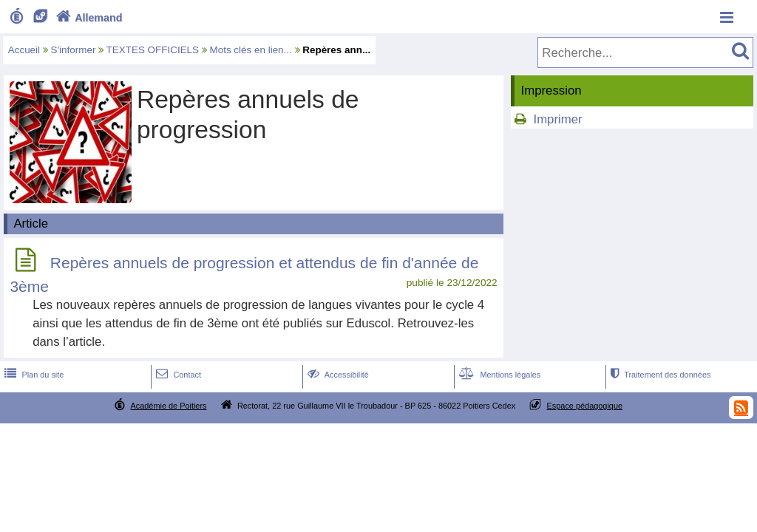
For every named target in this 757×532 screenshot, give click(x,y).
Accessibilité (337, 375)
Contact (177, 375)
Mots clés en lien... (251, 50)
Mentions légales (498, 375)
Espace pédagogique (585, 406)
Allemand (88, 18)
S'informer (74, 50)
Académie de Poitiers (168, 406)
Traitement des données (659, 375)
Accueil (24, 50)
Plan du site (33, 375)
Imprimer (557, 119)
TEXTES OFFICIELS (153, 50)
